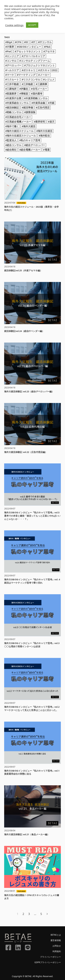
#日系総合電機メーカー (18, 122)
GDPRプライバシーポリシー (47, 962)
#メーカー (44, 75)
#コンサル (11, 61)
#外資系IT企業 (13, 98)
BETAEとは (56, 935)
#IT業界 (10, 47)
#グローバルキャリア (33, 56)
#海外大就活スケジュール (19, 131)
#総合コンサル (13, 145)
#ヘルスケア (12, 70)
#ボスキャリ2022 (48, 70)
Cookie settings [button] (14, 25)
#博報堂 (24, 94)
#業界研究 (39, 122)
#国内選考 (36, 94)
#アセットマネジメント (28, 51)
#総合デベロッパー (35, 145)
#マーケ (10, 75)
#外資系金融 (38, 103)
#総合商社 (11, 150)
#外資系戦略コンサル (36, 98)
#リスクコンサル (31, 79)
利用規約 (57, 951)
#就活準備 (27, 108)
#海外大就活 (29, 126)
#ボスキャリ (29, 70)
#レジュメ (49, 79)
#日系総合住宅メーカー (18, 117)
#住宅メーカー (39, 89)
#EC (26, 42)
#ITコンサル (45, 42)
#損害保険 (30, 112)
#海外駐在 (44, 136)
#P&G (47, 47)
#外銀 (51, 103)
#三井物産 (27, 84)
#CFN (18, 42)
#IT (33, 42)
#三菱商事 (41, 84)
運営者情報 (56, 940)
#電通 (46, 150)
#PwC (9, 51)
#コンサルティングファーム (35, 61)
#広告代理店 (43, 108)
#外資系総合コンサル (17, 103)
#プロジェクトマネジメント (39, 65)
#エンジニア (12, 56)
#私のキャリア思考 (30, 140)
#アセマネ (49, 51)
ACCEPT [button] (32, 25)
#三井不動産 (12, 84)
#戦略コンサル (13, 112)
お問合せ (57, 946)
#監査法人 (11, 140)
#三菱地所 (11, 89)
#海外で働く (12, 126)
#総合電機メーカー (30, 150)
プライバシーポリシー (50, 957)
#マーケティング (26, 75)
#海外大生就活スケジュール (21, 136)
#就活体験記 (12, 108)
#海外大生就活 (44, 131)
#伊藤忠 (24, 89)
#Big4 (9, 42)
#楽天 (51, 122)
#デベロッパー (13, 65)
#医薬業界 (11, 94)
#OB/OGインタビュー (29, 47)
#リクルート (12, 79)
